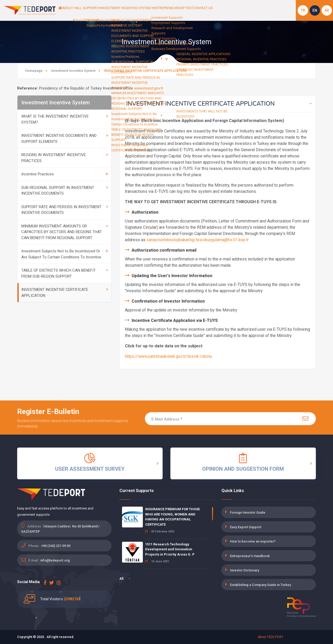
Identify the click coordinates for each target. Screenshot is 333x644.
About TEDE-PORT (271, 637)
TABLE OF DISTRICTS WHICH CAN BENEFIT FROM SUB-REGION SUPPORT (65, 273)
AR (327, 10)
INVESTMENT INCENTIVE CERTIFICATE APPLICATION (65, 293)
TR (303, 10)
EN (315, 10)
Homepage (34, 71)
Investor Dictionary (245, 570)
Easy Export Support (246, 527)
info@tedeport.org (55, 560)
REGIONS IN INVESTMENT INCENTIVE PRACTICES (65, 158)
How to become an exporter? (253, 541)
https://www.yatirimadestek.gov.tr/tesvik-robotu (168, 356)
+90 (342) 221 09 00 (56, 546)
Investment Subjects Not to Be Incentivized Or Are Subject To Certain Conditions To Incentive (65, 254)
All (125, 579)
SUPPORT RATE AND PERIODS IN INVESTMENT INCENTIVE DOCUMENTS (65, 210)
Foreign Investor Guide (248, 512)
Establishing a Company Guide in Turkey (260, 585)
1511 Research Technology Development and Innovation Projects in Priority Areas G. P (170, 549)
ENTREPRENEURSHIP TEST (206, 10)
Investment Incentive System (73, 71)
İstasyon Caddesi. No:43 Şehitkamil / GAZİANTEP (60, 529)
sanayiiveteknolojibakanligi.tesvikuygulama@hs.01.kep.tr (198, 240)
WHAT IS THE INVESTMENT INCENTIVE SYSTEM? (65, 119)
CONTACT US (242, 10)
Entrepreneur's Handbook (250, 556)
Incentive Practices (65, 174)
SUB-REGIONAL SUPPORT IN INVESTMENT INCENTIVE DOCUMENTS (65, 191)
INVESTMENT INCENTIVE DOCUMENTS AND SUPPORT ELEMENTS (65, 139)
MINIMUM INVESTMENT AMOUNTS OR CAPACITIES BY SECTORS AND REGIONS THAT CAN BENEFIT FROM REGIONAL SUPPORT (65, 232)
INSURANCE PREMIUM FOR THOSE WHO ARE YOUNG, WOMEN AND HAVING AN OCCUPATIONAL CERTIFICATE (172, 517)
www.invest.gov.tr (149, 88)
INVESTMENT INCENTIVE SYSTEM (150, 10)
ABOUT (75, 10)
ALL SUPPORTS (101, 10)
